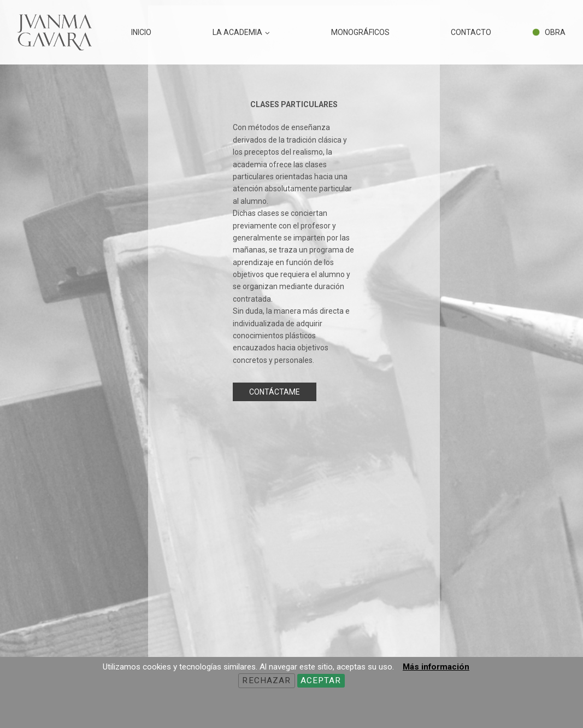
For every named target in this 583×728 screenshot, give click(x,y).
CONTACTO (471, 32)
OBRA (555, 32)
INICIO (141, 32)
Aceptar (321, 680)
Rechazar (266, 680)
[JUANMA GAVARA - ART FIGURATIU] (54, 32)
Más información (436, 667)
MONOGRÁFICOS (360, 32)
